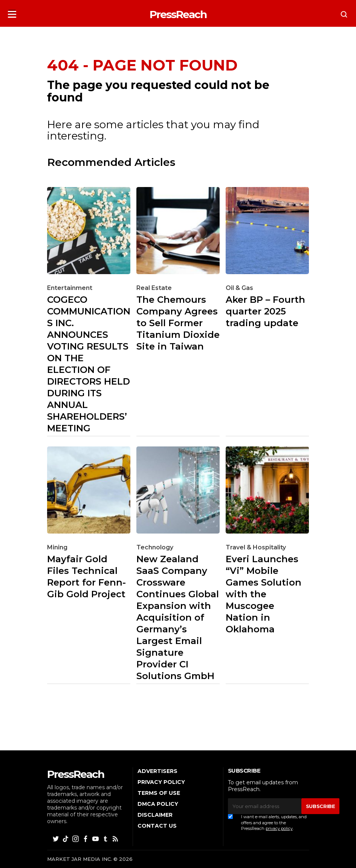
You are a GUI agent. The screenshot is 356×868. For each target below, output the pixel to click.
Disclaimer (155, 815)
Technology (155, 547)
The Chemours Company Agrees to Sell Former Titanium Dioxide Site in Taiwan (178, 323)
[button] (12, 12)
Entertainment (70, 288)
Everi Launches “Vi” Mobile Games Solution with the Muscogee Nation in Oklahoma (264, 594)
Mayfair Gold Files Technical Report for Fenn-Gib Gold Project (86, 577)
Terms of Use (159, 793)
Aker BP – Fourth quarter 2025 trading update (265, 311)
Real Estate (154, 288)
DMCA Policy (158, 804)
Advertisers (157, 771)
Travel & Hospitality (256, 547)
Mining (57, 547)
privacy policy (279, 828)
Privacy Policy (161, 782)
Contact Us (157, 826)
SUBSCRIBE (321, 806)
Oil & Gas (239, 288)
